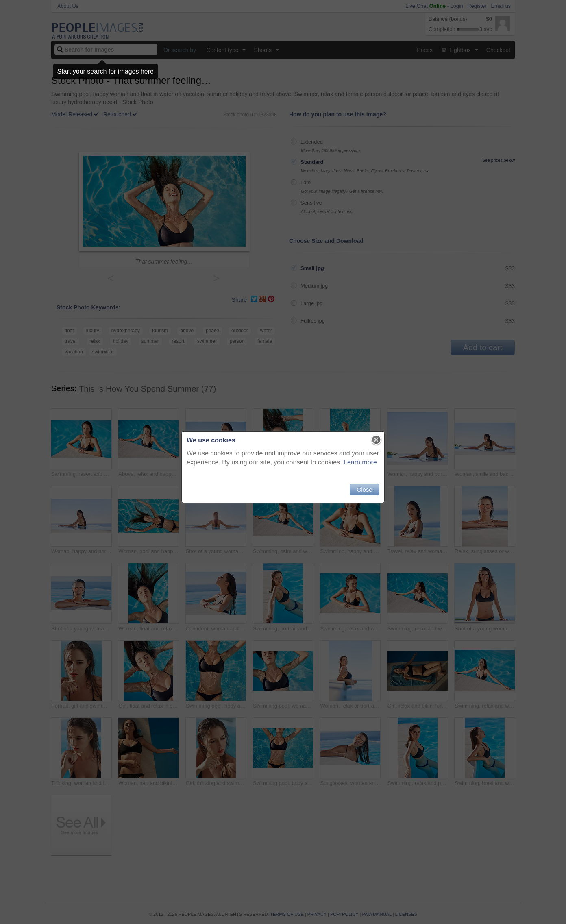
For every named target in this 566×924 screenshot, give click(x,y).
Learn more (360, 462)
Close (364, 489)
